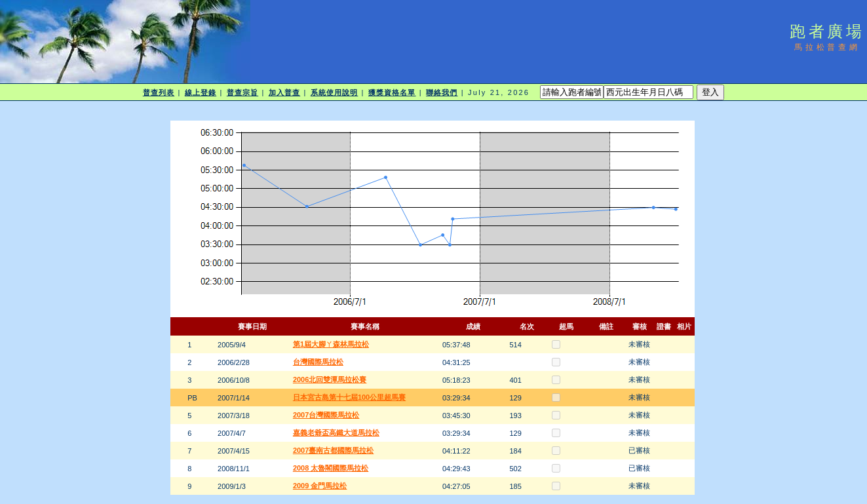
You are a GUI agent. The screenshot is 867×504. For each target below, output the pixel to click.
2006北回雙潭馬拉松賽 (330, 379)
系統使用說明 (335, 92)
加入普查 (284, 92)
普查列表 (159, 92)
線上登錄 (201, 92)
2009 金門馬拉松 (320, 486)
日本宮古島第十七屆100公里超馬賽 (349, 397)
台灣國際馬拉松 (318, 362)
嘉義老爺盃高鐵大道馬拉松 (336, 433)
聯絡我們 (442, 92)
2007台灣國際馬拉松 (326, 415)
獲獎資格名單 (392, 92)
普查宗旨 (242, 92)
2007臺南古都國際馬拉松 (333, 450)
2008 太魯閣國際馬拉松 (331, 468)
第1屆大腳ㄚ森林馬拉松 (331, 344)
